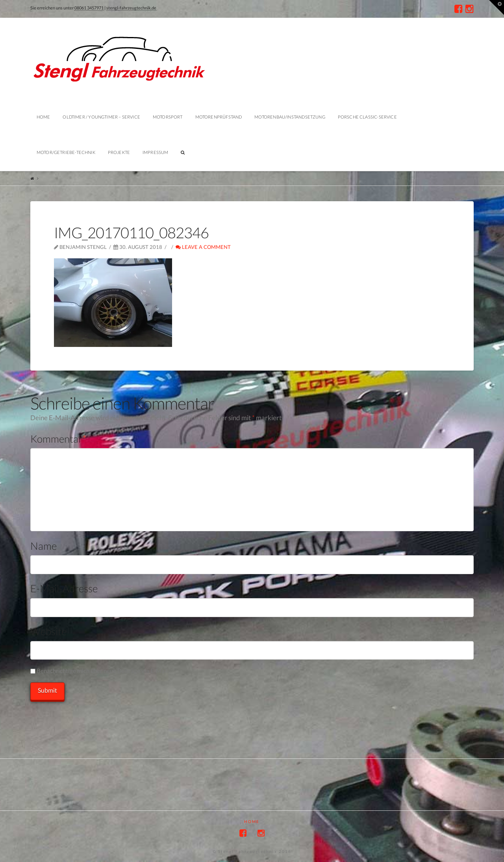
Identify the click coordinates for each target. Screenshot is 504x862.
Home (252, 821)
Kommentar (58, 439)
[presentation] (90, 717)
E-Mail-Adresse (64, 588)
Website (48, 631)
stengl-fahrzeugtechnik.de (131, 8)
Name (44, 546)
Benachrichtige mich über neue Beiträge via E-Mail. (103, 671)
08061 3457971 (89, 8)
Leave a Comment (203, 247)
